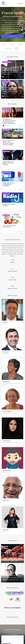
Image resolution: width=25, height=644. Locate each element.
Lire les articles (13, 36)
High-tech (21, 44)
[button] (21, 4)
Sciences (12, 44)
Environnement (8, 49)
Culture (4, 44)
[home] (10, 3)
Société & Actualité (17, 49)
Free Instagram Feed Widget (12, 617)
